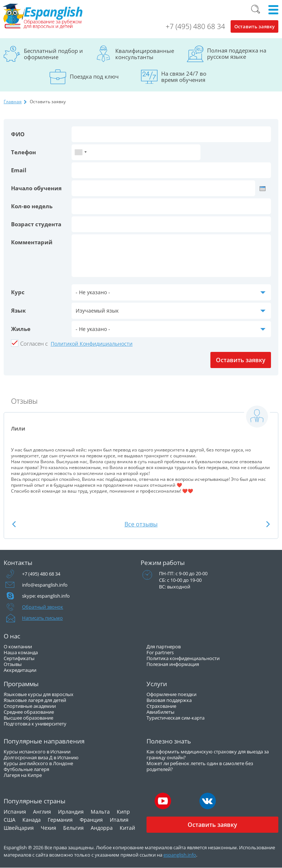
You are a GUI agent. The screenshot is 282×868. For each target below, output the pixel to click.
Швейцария (19, 828)
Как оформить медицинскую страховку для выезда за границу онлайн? (208, 754)
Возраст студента (36, 224)
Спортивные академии (30, 706)
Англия (42, 812)
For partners (160, 652)
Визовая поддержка (169, 700)
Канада (32, 820)
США (10, 820)
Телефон (23, 152)
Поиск (256, 9)
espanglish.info (180, 855)
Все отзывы (141, 524)
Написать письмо (42, 618)
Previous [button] (14, 524)
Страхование (161, 706)
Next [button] (268, 524)
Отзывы (13, 664)
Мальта (100, 812)
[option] (141, 452)
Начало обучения (36, 188)
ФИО (18, 134)
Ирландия (71, 812)
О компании (18, 647)
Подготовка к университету (35, 724)
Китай (127, 828)
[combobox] (80, 152)
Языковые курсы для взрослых (39, 694)
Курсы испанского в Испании (37, 752)
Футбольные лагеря (26, 769)
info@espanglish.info (45, 585)
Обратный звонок (43, 607)
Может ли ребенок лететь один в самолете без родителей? (200, 766)
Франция (91, 820)
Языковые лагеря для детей (35, 700)
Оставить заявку (254, 26)
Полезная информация (173, 664)
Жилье (21, 329)
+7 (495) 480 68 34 (195, 26)
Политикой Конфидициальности (92, 344)
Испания (15, 812)
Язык (18, 310)
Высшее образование (28, 718)
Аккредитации (20, 670)
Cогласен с (34, 343)
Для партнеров (164, 647)
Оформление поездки (171, 694)
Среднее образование (29, 712)
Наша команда (21, 652)
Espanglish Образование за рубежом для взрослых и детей (43, 17)
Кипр (123, 812)
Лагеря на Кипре (23, 775)
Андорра (102, 828)
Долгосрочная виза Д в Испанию (41, 757)
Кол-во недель (32, 206)
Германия (60, 820)
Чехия (48, 828)
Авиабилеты (160, 712)
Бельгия (73, 828)
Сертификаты (19, 658)
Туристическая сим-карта (176, 718)
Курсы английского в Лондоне (38, 763)
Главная (13, 102)
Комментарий (32, 242)
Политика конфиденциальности (183, 658)
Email (19, 170)
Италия (119, 820)
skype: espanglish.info (46, 596)
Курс (18, 292)
